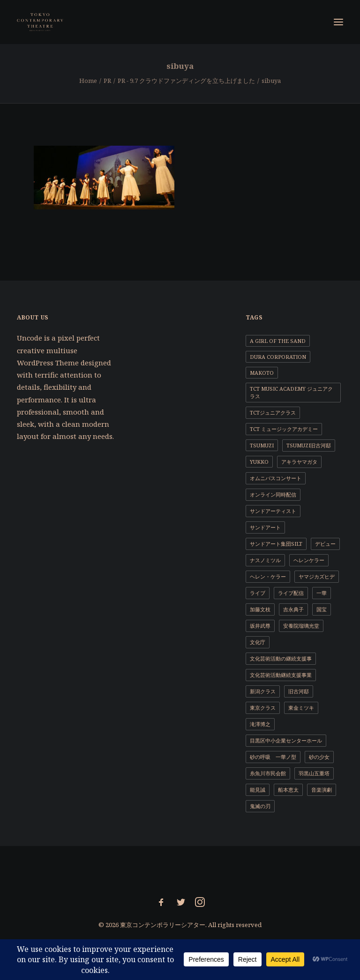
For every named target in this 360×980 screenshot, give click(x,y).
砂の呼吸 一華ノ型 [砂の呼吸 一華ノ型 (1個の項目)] (273, 757)
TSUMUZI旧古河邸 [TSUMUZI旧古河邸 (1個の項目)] (309, 445)
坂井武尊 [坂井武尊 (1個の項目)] (260, 626)
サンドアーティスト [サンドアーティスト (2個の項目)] (273, 511)
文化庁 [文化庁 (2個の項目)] (258, 642)
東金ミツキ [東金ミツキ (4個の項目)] (301, 708)
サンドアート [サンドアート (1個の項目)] (265, 527)
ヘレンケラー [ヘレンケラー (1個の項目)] (309, 560)
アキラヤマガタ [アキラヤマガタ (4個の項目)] (299, 462)
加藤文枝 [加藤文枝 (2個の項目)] (260, 609)
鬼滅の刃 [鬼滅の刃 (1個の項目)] (260, 806)
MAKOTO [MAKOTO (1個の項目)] (262, 373)
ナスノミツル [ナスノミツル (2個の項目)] (265, 560)
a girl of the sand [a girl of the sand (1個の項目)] (278, 341)
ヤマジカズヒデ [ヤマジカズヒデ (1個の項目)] (317, 576)
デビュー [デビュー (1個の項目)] (325, 544)
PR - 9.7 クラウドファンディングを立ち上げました (186, 81)
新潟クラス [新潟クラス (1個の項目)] (263, 691)
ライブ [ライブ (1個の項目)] (258, 593)
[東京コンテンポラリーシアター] (41, 22)
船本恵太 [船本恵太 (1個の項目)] (288, 790)
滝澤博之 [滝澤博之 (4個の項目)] (260, 724)
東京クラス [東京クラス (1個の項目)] (263, 708)
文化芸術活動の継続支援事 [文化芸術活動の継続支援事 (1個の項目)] (281, 658)
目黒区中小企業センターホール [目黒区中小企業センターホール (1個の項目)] (286, 740)
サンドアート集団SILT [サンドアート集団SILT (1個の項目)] (276, 544)
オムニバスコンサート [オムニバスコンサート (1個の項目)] (276, 478)
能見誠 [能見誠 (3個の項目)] (258, 790)
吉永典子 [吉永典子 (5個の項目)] (293, 609)
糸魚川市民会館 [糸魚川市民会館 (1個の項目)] (268, 773)
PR (107, 81)
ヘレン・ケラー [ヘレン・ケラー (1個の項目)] (268, 576)
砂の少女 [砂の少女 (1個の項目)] (319, 757)
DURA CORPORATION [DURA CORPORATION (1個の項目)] (278, 357)
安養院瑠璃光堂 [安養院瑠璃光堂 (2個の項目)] (301, 626)
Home (88, 81)
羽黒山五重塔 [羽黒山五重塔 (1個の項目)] (314, 773)
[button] (338, 22)
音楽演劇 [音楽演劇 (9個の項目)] (322, 790)
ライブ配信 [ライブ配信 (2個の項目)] (291, 593)
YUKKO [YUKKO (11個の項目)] (259, 462)
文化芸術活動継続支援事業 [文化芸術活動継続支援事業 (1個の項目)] (281, 675)
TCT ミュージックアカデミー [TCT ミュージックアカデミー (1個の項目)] (284, 429)
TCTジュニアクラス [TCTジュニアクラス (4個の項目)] (273, 412)
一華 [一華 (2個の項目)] (322, 593)
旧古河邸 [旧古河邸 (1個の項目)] (299, 691)
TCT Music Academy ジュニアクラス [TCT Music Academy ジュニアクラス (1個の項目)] (291, 392)
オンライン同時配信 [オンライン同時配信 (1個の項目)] (273, 494)
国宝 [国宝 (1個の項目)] (322, 609)
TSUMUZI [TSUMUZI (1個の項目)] (262, 445)
